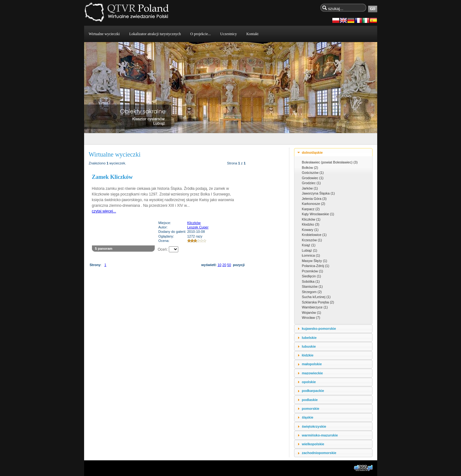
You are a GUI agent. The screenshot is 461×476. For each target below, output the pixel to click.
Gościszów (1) (313, 173)
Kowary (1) (310, 230)
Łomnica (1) (311, 255)
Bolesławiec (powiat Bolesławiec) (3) (330, 162)
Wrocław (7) (311, 318)
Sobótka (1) (311, 281)
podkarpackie (313, 391)
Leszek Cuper (198, 227)
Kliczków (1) (311, 219)
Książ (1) (309, 245)
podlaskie (310, 400)
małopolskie (312, 364)
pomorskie (311, 409)
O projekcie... (200, 34)
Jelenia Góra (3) (314, 199)
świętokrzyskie (314, 426)
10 (219, 265)
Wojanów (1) (312, 313)
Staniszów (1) (312, 286)
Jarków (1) (310, 188)
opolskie (309, 382)
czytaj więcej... (104, 211)
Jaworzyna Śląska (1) (318, 193)
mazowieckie (312, 373)
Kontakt (252, 34)
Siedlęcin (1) (311, 276)
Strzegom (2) (312, 292)
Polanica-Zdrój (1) (316, 266)
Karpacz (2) (311, 209)
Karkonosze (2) (314, 204)
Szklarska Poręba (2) (318, 302)
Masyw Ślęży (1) (315, 261)
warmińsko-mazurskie (320, 435)
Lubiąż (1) (310, 250)
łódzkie (308, 355)
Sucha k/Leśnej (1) (316, 297)
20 (224, 265)
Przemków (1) (313, 271)
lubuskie (309, 346)
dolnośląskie (312, 152)
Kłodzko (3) (311, 224)
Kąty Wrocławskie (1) (318, 214)
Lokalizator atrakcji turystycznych (155, 34)
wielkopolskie (313, 444)
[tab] (333, 152)
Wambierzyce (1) (315, 307)
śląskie (308, 417)
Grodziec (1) (311, 183)
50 (229, 265)
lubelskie (309, 338)
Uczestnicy (229, 34)
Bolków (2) (310, 168)
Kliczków (194, 223)
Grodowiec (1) (313, 178)
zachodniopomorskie (319, 453)
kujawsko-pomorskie (319, 329)
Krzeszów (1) (312, 240)
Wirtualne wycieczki (104, 34)
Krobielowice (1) (314, 235)
